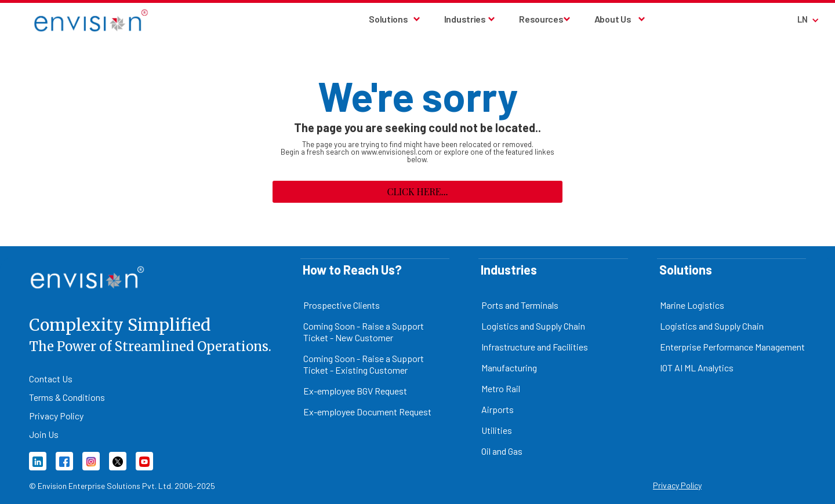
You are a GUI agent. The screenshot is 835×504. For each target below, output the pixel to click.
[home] (62, 20)
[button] (395, 19)
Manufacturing (509, 368)
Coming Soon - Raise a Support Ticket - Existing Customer (364, 364)
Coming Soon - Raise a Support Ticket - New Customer (364, 332)
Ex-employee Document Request (367, 412)
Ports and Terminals (520, 305)
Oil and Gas (502, 451)
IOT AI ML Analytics (697, 368)
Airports (498, 409)
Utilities (497, 430)
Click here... (417, 191)
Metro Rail (501, 388)
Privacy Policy (677, 485)
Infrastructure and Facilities (535, 347)
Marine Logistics (692, 305)
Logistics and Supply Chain (533, 326)
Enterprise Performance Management (732, 347)
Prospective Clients (342, 305)
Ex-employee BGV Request (355, 391)
